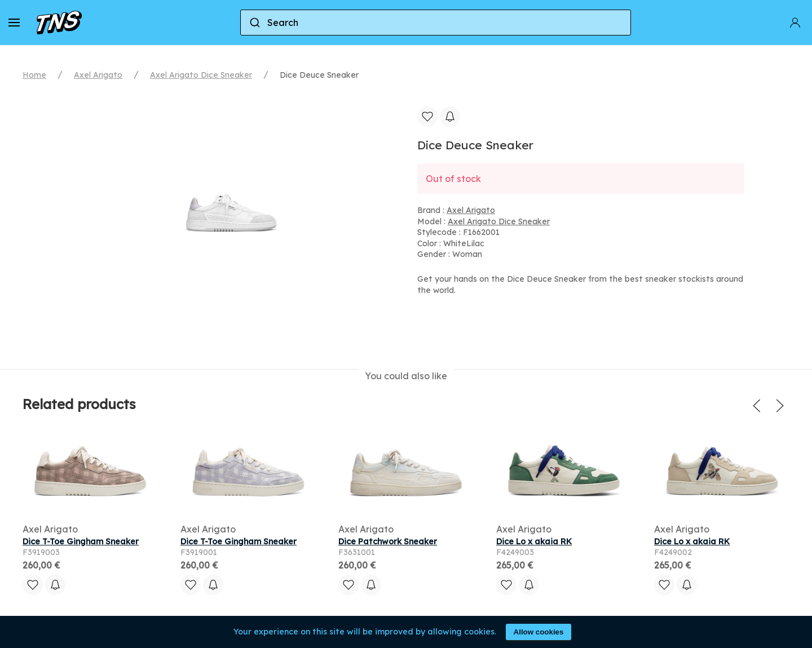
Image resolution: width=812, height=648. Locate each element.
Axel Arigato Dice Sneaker (201, 75)
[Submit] (254, 23)
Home (34, 75)
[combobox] (436, 23)
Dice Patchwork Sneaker (388, 542)
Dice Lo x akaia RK (534, 542)
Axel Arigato (98, 75)
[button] (14, 23)
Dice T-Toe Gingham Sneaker (81, 542)
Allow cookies (539, 632)
